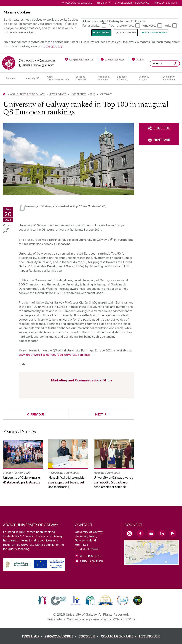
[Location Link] (152, 563)
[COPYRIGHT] (89, 636)
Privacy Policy (53, 46)
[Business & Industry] (125, 78)
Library (105, 3)
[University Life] (33, 78)
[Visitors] (138, 60)
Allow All (103, 33)
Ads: (168, 25)
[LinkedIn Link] (162, 533)
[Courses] (12, 78)
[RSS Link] (173, 533)
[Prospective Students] (79, 60)
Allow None (128, 33)
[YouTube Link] (151, 533)
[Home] (4, 94)
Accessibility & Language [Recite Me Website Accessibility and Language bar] (132, 3)
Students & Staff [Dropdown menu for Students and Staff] (166, 3)
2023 (92, 94)
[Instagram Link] (129, 533)
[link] (42, 600)
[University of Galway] (29, 63)
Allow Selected (156, 33)
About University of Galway (28, 94)
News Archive (78, 94)
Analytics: (149, 25)
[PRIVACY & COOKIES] (61, 636)
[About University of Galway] (58, 78)
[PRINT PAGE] (159, 140)
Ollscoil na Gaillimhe (79, 3)
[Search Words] (165, 64)
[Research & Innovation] (104, 78)
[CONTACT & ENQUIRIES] (119, 636)
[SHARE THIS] (159, 128)
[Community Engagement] (169, 78)
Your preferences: (121, 25)
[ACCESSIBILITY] (149, 636)
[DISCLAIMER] (33, 636)
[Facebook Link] (140, 533)
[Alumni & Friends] (148, 78)
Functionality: (91, 25)
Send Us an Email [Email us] (92, 561)
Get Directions (91, 556)
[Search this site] (176, 64)
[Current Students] (113, 60)
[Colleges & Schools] (83, 78)
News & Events (57, 94)
